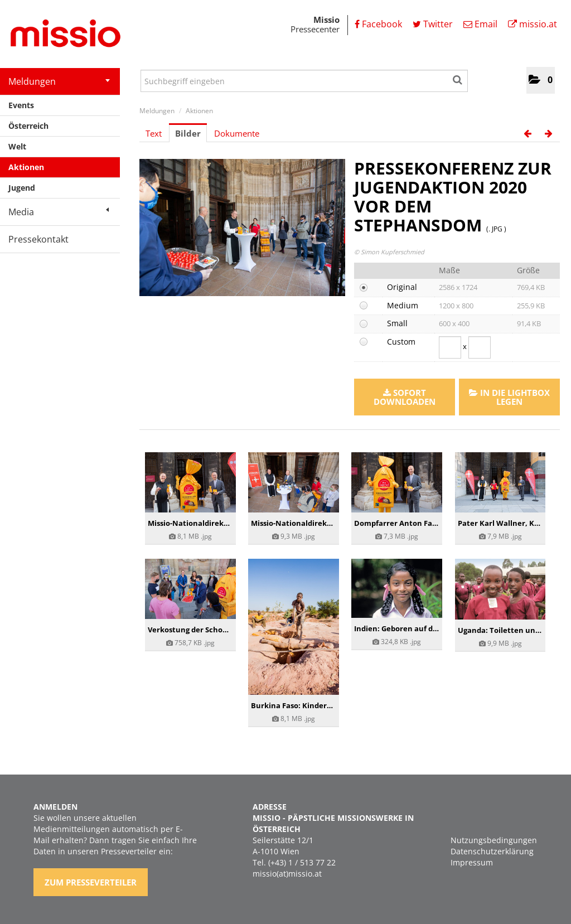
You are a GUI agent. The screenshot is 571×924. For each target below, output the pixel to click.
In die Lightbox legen (509, 397)
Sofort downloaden (405, 397)
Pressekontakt (38, 239)
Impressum (472, 862)
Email (480, 24)
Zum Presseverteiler (91, 882)
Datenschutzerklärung (492, 851)
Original (402, 287)
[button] (541, 80)
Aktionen (26, 167)
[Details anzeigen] (190, 482)
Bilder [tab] (188, 133)
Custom (401, 342)
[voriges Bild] (528, 133)
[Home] (61, 35)
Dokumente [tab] (237, 133)
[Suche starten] (458, 78)
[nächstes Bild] (549, 133)
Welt (17, 146)
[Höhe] (480, 347)
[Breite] (450, 347)
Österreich (28, 126)
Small (397, 323)
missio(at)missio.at (287, 874)
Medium (403, 305)
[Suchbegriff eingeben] (304, 81)
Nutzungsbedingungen (494, 840)
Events (21, 105)
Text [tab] (154, 133)
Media (59, 212)
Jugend (22, 188)
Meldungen (59, 81)
